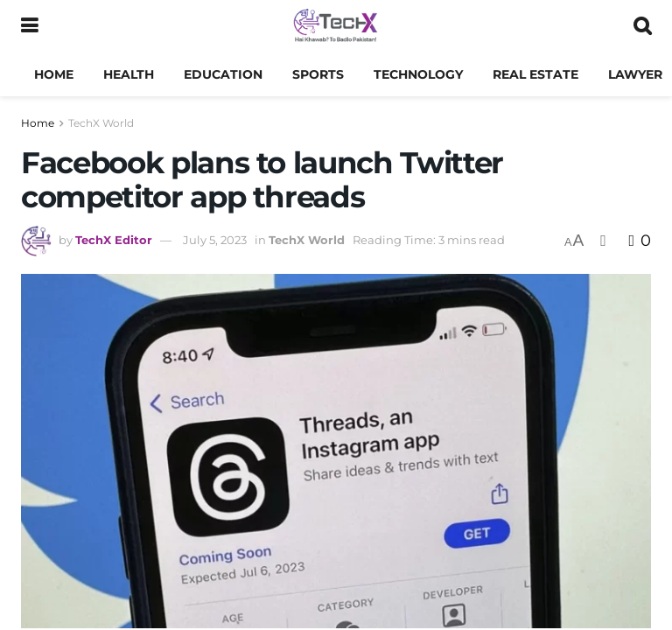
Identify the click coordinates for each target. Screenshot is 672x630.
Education (223, 74)
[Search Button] (642, 26)
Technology (418, 74)
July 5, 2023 (215, 240)
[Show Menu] (29, 26)
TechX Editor (114, 240)
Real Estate (535, 74)
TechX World (101, 123)
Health (129, 74)
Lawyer (635, 74)
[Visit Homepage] (336, 26)
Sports (318, 74)
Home (54, 74)
